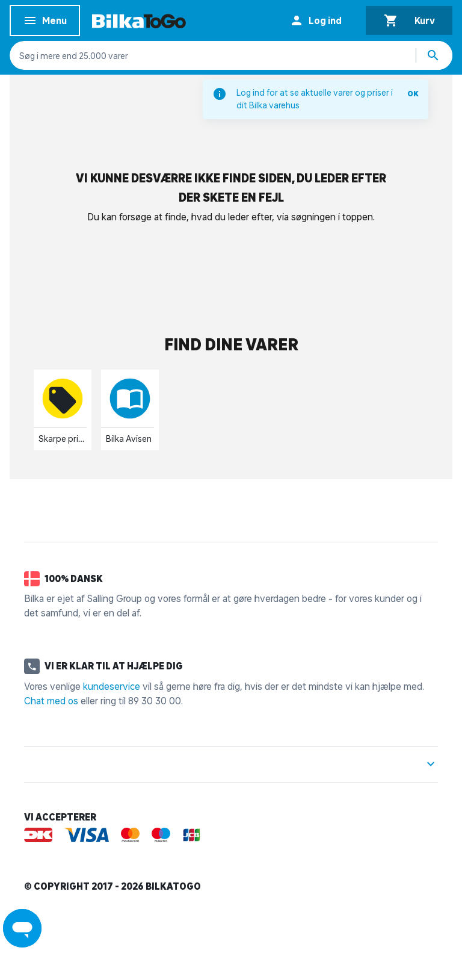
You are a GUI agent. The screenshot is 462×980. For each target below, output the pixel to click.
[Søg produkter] (434, 55)
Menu (45, 23)
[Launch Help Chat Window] (22, 928)
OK (413, 94)
